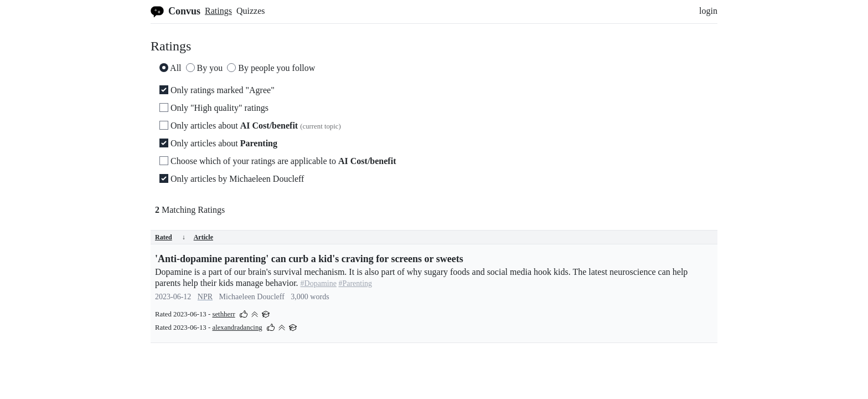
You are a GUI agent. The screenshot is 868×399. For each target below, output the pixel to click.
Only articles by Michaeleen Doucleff (232, 179)
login (708, 11)
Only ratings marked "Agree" (217, 90)
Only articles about (250, 126)
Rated (170, 237)
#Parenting (355, 283)
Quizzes (251, 11)
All (170, 68)
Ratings (218, 11)
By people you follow (271, 68)
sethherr (223, 314)
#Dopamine (319, 283)
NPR (205, 297)
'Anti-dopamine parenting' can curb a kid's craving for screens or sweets (309, 259)
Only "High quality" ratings (214, 108)
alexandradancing (237, 328)
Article (203, 237)
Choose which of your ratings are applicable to (278, 161)
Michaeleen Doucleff (252, 297)
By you (205, 68)
